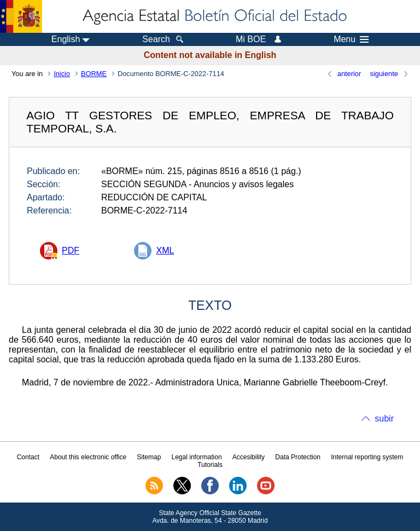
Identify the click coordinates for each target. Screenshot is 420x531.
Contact (28, 457)
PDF (71, 250)
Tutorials (210, 465)
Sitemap (149, 457)
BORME (94, 74)
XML (165, 250)
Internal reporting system (367, 457)
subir (384, 419)
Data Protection (298, 457)
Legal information (197, 457)
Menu (351, 39)
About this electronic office (88, 457)
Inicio (62, 74)
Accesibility (249, 457)
